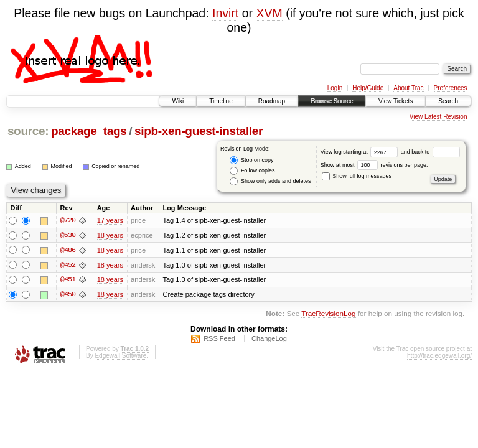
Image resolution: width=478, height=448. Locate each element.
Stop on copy (251, 160)
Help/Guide (368, 88)
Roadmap (272, 101)
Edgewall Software (120, 356)
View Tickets (396, 101)
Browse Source (332, 101)
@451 (68, 280)
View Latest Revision (438, 117)
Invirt (225, 13)
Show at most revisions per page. (374, 165)
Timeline (221, 101)
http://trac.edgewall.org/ (439, 356)
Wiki (178, 101)
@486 (68, 250)
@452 (68, 265)
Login (335, 88)
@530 (68, 235)
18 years (110, 235)
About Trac (408, 88)
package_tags (89, 131)
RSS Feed (219, 339)
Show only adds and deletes (270, 181)
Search (448, 101)
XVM (269, 13)
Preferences (451, 88)
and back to (430, 152)
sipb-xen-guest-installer (199, 131)
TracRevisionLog (328, 315)
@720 (68, 220)
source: (28, 131)
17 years (110, 220)
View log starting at (361, 152)
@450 (68, 295)
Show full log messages (357, 176)
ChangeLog (269, 339)
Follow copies (252, 171)
